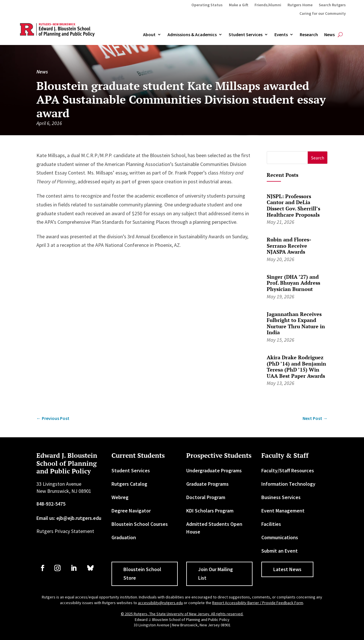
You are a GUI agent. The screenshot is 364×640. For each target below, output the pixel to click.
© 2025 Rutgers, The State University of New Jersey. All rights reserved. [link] (182, 614)
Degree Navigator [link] (131, 511)
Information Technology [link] (288, 484)
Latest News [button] (287, 569)
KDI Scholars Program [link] (210, 511)
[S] (287, 158)
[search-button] (340, 35)
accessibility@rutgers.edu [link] (160, 603)
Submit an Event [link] (280, 551)
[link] (53, 418)
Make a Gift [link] (239, 5)
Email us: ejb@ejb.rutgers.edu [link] (69, 518)
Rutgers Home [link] (300, 5)
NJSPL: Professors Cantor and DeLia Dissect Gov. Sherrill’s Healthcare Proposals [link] (293, 205)
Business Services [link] (281, 497)
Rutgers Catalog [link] (129, 484)
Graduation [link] (124, 537)
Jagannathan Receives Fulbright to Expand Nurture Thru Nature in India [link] (296, 323)
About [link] (149, 35)
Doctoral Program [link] (206, 497)
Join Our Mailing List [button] (216, 574)
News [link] (329, 35)
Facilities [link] (271, 524)
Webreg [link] (120, 497)
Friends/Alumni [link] (268, 5)
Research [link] (309, 35)
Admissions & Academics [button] (192, 35)
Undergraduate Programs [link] (214, 470)
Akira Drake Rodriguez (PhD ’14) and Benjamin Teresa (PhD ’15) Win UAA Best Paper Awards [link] (296, 367)
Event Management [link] (283, 511)
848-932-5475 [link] (51, 504)
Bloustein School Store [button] (142, 574)
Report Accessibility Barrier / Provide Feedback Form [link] (258, 603)
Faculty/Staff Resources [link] (288, 470)
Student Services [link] (246, 35)
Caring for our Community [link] (323, 14)
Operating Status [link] (207, 5)
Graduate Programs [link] (207, 484)
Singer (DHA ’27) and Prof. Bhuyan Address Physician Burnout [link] (293, 283)
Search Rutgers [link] (332, 5)
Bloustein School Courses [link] (140, 524)
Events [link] (281, 35)
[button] (318, 158)
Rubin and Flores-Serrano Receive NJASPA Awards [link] (289, 246)
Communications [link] (280, 537)
